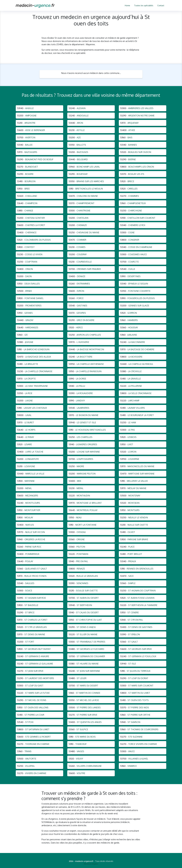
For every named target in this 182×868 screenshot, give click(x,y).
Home (127, 5)
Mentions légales (91, 864)
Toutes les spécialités (144, 5)
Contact (161, 5)
